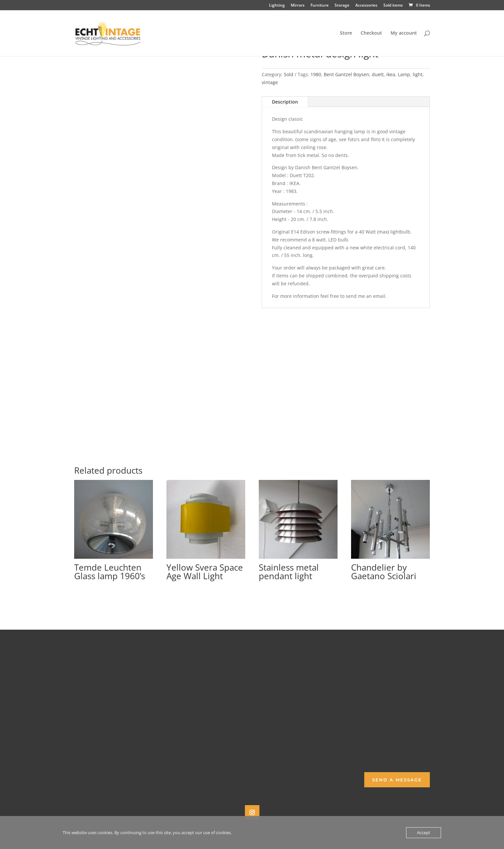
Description (285, 102)
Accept (424, 833)
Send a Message (397, 780)
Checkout (371, 33)
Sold (289, 74)
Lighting (277, 6)
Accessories (366, 6)
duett (378, 74)
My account (404, 33)
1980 (316, 74)
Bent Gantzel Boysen (346, 74)
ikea (391, 74)
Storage (342, 6)
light (418, 74)
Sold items (393, 6)
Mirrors (298, 6)
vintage (270, 82)
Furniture (320, 6)
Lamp (404, 74)
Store (346, 33)
